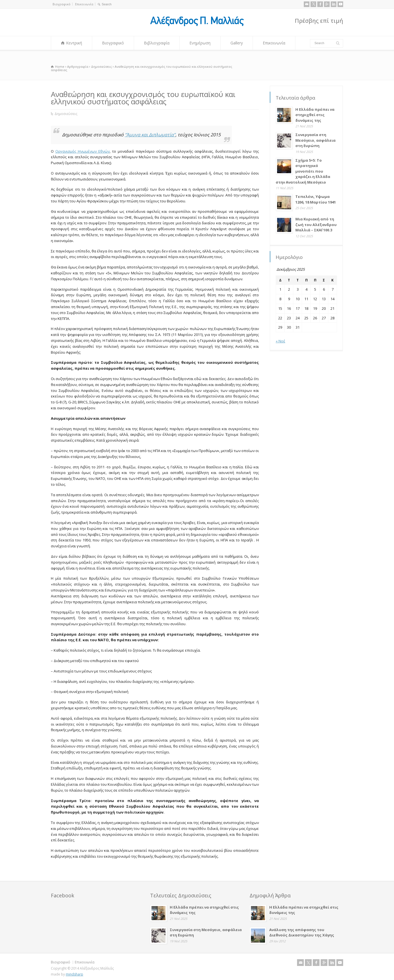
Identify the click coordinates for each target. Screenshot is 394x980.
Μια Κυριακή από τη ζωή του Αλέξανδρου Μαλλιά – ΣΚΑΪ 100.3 (316, 224)
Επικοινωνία (84, 4)
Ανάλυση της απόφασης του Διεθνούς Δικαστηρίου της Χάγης (302, 932)
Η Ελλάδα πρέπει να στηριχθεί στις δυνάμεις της (315, 115)
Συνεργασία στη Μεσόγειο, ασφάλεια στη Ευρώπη (315, 140)
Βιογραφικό (62, 4)
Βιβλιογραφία (157, 43)
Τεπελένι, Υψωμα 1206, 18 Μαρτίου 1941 (316, 199)
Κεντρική (74, 43)
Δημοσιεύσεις (66, 114)
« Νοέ (280, 341)
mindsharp (74, 974)
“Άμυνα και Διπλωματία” (150, 135)
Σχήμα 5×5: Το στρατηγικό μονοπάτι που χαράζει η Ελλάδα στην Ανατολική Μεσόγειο (303, 171)
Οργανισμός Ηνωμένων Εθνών (82, 151)
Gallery (237, 43)
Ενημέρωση (200, 43)
